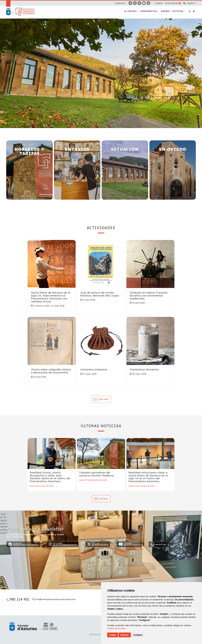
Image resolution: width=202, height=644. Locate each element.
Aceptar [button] (113, 635)
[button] (192, 3)
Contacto (159, 3)
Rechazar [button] (125, 635)
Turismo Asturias (171, 3)
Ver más (104, 499)
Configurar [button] (138, 635)
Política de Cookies (116, 628)
